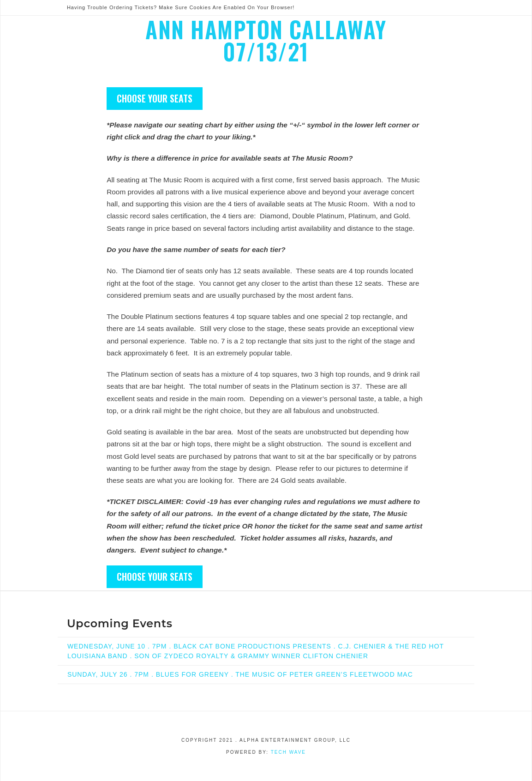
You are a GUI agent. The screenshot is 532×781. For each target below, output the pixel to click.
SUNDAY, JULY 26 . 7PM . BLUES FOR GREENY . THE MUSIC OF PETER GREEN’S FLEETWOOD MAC (240, 674)
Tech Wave (288, 752)
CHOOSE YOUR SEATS (155, 98)
